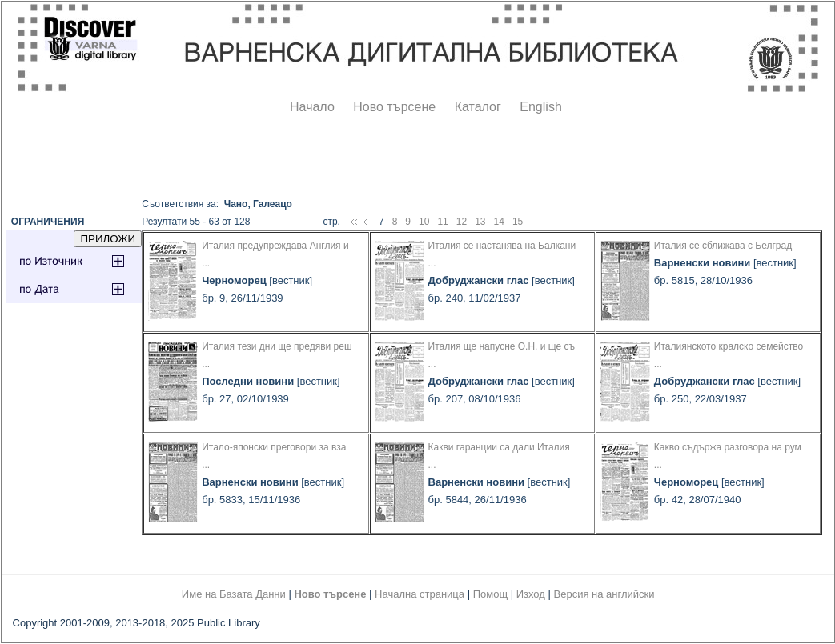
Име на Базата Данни (234, 594)
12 (462, 222)
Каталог (478, 107)
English (540, 107)
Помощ (490, 594)
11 (442, 222)
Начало (312, 107)
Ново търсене (394, 107)
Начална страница (420, 594)
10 (424, 222)
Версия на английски (604, 594)
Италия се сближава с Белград (723, 246)
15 (518, 222)
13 (480, 222)
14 (499, 222)
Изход (531, 594)
